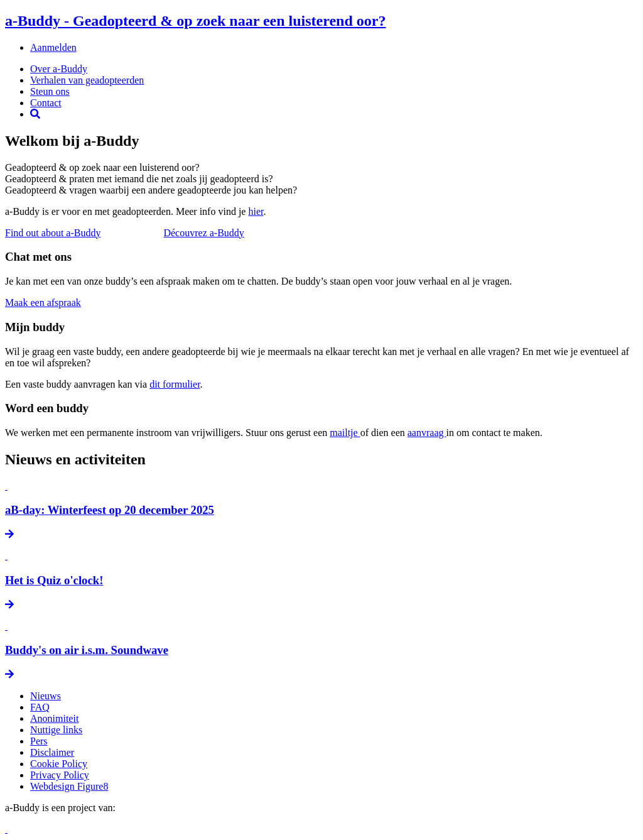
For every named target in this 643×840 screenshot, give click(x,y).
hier (256, 211)
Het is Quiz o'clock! (54, 580)
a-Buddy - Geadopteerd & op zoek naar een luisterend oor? (195, 21)
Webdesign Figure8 (69, 786)
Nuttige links (56, 730)
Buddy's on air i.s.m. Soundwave (87, 650)
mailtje (345, 433)
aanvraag (427, 433)
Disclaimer (52, 752)
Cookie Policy (59, 764)
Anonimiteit (54, 718)
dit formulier (175, 384)
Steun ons (50, 91)
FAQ (40, 707)
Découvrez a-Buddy (203, 233)
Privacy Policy (60, 775)
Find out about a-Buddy (53, 233)
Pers (39, 741)
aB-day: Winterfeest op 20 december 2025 (110, 510)
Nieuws (46, 696)
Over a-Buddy (59, 69)
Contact (46, 103)
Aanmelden (53, 47)
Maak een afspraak (43, 303)
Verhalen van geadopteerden (87, 80)
